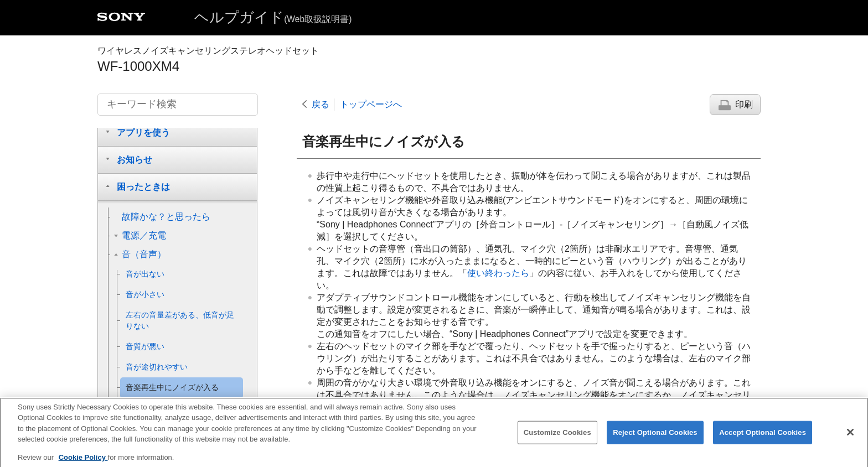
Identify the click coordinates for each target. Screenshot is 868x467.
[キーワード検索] (178, 105)
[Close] (850, 440)
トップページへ (371, 104)
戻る (321, 104)
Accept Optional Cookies (763, 441)
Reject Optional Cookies (655, 441)
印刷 (744, 104)
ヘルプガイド (273, 17)
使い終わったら (498, 273)
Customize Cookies (557, 441)
